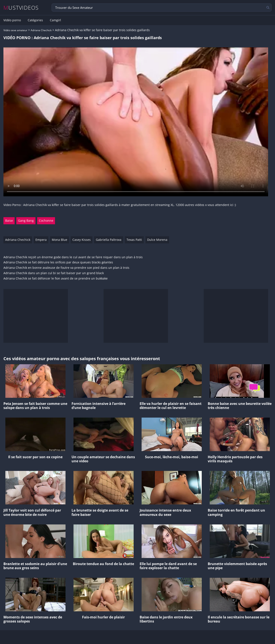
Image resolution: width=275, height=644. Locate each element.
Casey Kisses (82, 240)
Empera (41, 240)
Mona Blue (60, 240)
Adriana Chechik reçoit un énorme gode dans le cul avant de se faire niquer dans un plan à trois (73, 257)
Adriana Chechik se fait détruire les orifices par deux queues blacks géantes (58, 262)
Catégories (35, 20)
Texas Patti (134, 240)
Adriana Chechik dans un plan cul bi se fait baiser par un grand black (54, 273)
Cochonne (46, 221)
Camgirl (55, 20)
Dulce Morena (157, 240)
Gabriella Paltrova (109, 240)
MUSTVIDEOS (21, 8)
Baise (9, 221)
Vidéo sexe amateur (15, 30)
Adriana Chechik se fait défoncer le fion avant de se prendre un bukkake (56, 279)
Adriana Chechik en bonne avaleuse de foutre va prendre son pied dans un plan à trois (66, 268)
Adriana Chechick (41, 30)
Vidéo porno (12, 20)
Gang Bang (26, 221)
